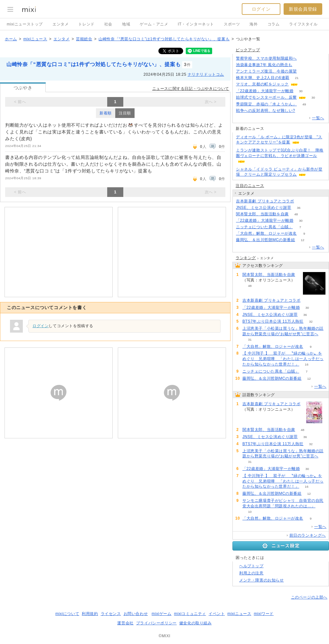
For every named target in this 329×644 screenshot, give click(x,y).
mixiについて (67, 614)
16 (307, 364)
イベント (217, 614)
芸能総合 (84, 39)
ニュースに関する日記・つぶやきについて (191, 89)
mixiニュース (35, 39)
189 (304, 71)
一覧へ (318, 118)
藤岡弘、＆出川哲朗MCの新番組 (266, 240)
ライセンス (111, 614)
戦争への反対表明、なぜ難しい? (266, 111)
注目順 (125, 113)
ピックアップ (248, 50)
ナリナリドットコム (206, 74)
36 (299, 208)
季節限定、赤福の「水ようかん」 (266, 104)
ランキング (246, 258)
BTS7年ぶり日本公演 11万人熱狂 (273, 321)
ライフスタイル (303, 24)
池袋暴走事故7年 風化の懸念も (264, 65)
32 (311, 322)
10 (250, 512)
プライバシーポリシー (156, 623)
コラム (274, 24)
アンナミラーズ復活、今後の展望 (266, 71)
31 (250, 340)
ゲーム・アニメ (154, 24)
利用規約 (90, 614)
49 (304, 104)
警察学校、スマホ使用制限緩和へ (266, 58)
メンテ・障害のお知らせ (262, 580)
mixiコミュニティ (190, 614)
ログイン (261, 9)
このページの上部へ (309, 597)
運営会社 (125, 623)
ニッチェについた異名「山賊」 (264, 227)
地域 (126, 24)
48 (296, 214)
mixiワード (264, 614)
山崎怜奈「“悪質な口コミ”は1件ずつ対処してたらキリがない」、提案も (164, 39)
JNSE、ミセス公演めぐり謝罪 (264, 208)
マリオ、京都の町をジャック (262, 84)
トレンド (86, 24)
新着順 (106, 113)
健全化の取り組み (196, 623)
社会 (108, 24)
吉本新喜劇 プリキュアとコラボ (265, 201)
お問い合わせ (136, 614)
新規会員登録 (303, 9)
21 (297, 78)
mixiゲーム (162, 614)
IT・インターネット (196, 24)
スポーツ (232, 24)
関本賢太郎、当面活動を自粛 (262, 214)
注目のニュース (250, 186)
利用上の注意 (251, 573)
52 (305, 84)
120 (304, 59)
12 (302, 240)
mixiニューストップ (25, 24)
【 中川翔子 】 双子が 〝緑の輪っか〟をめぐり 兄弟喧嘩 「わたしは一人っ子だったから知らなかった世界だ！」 (283, 359)
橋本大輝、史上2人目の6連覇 (263, 78)
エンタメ (61, 24)
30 (301, 91)
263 (302, 111)
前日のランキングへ (308, 535)
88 (301, 201)
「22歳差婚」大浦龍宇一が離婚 (265, 91)
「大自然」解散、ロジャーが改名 (266, 233)
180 (300, 65)
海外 (254, 24)
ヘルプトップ (251, 566)
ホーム (11, 39)
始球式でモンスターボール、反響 (266, 97)
